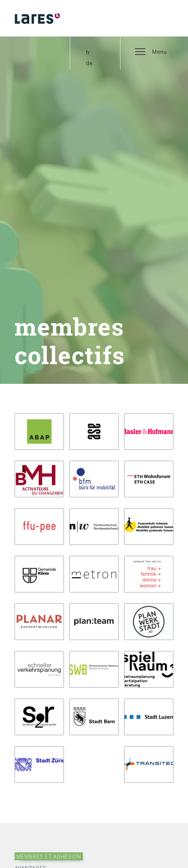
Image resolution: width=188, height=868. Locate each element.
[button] (151, 51)
